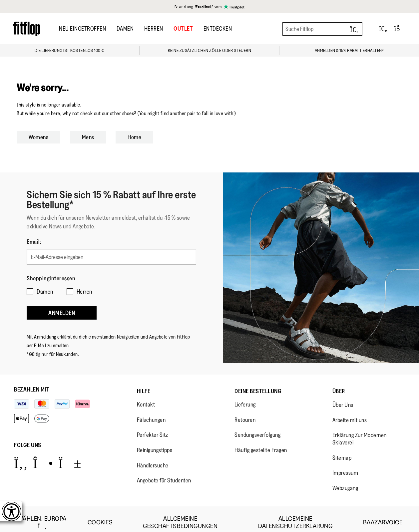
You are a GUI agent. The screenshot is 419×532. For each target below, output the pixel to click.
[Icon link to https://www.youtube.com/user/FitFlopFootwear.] (70, 457)
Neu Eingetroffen (82, 29)
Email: (34, 242)
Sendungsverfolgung (257, 428)
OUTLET (183, 29)
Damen (125, 29)
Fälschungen (151, 413)
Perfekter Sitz (153, 428)
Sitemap (342, 451)
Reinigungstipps (155, 443)
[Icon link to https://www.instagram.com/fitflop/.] (43, 457)
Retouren (245, 413)
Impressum (345, 466)
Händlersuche (153, 459)
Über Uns (343, 398)
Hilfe (144, 385)
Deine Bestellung (258, 385)
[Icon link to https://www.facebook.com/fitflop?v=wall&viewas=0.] (21, 457)
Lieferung (245, 398)
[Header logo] (27, 29)
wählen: (42, 516)
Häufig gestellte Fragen (261, 443)
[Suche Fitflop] (322, 29)
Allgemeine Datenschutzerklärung (295, 516)
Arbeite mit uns (350, 413)
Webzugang (345, 481)
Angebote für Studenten (164, 474)
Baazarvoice (383, 516)
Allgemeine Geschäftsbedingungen (180, 516)
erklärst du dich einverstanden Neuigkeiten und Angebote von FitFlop (124, 330)
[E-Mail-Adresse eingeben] (111, 256)
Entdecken (218, 29)
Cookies (100, 516)
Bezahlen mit (32, 383)
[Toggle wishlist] (383, 29)
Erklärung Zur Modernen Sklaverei (360, 432)
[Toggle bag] (400, 29)
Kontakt (146, 398)
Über (339, 385)
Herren (154, 29)
